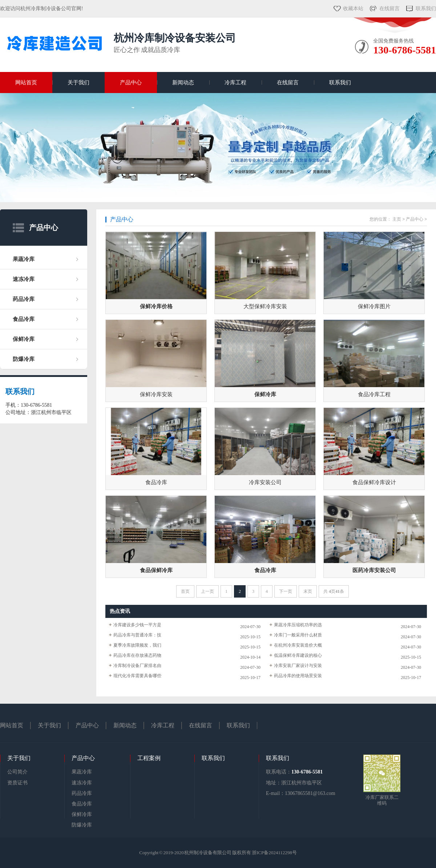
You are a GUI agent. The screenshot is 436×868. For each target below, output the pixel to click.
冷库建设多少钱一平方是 (137, 625)
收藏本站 (353, 9)
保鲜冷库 (24, 339)
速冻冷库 (24, 279)
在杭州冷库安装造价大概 (298, 645)
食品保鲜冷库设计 (374, 482)
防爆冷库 (24, 359)
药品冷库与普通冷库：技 (137, 635)
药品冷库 (24, 299)
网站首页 (26, 83)
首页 (185, 591)
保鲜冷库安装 (156, 394)
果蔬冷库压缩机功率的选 (298, 625)
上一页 (207, 591)
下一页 (286, 591)
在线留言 (389, 9)
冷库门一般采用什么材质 (298, 635)
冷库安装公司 (265, 482)
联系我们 (426, 9)
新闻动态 (183, 83)
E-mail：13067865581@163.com (301, 793)
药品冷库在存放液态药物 (137, 655)
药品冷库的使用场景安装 (298, 676)
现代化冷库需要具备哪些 (137, 676)
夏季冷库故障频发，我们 (137, 645)
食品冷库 (24, 319)
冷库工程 (235, 83)
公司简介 (17, 772)
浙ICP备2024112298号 (274, 853)
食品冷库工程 (374, 394)
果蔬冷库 (24, 259)
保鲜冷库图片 (374, 306)
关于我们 (78, 83)
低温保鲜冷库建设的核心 (298, 655)
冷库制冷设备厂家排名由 (137, 666)
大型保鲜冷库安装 (265, 306)
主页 (397, 219)
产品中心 (131, 83)
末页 (308, 591)
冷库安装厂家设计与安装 (298, 666)
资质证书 (17, 783)
